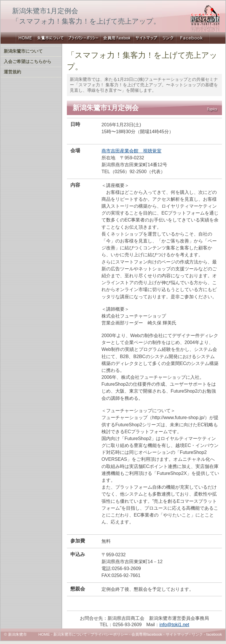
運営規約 (12, 72)
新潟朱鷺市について (50, 38)
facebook (214, 634)
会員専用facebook (147, 634)
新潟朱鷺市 (24, 38)
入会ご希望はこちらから (28, 62)
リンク (168, 38)
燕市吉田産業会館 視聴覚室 (131, 151)
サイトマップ (146, 38)
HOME (44, 634)
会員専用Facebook (117, 38)
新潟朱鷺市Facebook (193, 38)
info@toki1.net (174, 624)
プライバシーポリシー (83, 38)
